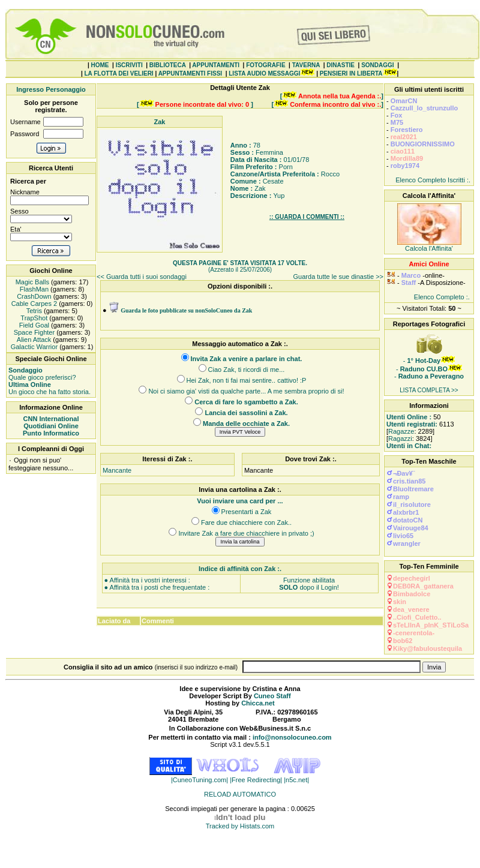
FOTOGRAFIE (265, 65)
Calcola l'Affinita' (429, 248)
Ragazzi (400, 438)
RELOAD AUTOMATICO (240, 794)
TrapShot (34, 318)
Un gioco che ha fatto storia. (49, 388)
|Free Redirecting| (257, 780)
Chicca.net (258, 703)
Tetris (33, 311)
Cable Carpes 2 (34, 304)
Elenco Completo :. (442, 297)
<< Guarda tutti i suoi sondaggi (142, 277)
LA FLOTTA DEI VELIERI (118, 73)
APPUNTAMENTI (216, 65)
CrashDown (33, 296)
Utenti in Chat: (409, 446)
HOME (100, 65)
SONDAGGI (377, 65)
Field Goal (33, 325)
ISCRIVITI (129, 65)
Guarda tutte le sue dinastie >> (338, 277)
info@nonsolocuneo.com (292, 737)
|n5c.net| (296, 780)
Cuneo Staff (272, 696)
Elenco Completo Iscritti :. (433, 180)
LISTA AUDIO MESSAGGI (264, 73)
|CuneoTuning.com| (200, 780)
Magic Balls (31, 282)
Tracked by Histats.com (240, 826)
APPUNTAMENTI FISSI (190, 73)
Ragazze (401, 431)
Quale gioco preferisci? (42, 374)
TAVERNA (306, 65)
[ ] (332, 96)
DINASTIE (340, 65)
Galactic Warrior (34, 347)
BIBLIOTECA (168, 65)
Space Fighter (34, 332)
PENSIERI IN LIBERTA (351, 73)
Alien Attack (33, 340)
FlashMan (33, 289)
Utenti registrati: (412, 424)
